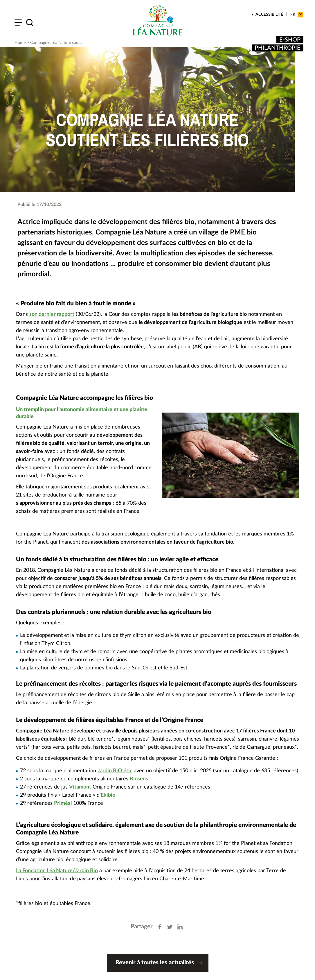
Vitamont (80, 787)
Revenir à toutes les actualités (159, 964)
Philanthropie (278, 48)
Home (20, 43)
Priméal (63, 803)
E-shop (290, 40)
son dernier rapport (52, 314)
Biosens (139, 779)
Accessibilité (269, 15)
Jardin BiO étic (115, 771)
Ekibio (108, 795)
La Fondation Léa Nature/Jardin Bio (57, 871)
